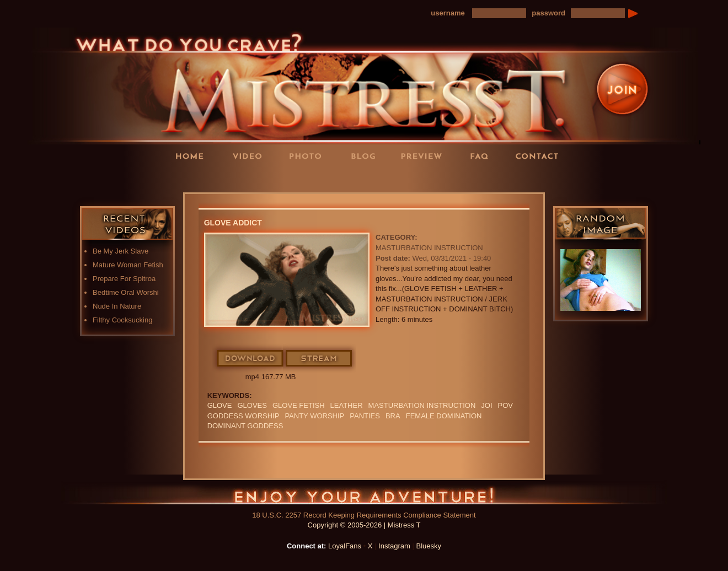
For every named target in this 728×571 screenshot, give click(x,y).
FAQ (483, 156)
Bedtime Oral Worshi (126, 292)
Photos (309, 156)
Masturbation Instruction (429, 248)
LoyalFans (251, 178)
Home (193, 156)
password (548, 13)
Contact (540, 156)
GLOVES (252, 405)
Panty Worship (314, 416)
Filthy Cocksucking (122, 320)
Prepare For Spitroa (124, 279)
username (448, 13)
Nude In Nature (117, 306)
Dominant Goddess (245, 426)
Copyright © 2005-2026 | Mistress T (364, 525)
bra (393, 416)
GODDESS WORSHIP (243, 416)
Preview (425, 156)
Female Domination (444, 416)
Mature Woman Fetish (128, 265)
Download (251, 359)
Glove (220, 405)
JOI (486, 405)
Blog (367, 156)
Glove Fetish (299, 405)
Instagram (394, 546)
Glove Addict (233, 223)
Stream (319, 359)
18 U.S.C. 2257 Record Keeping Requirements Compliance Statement (364, 515)
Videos (251, 156)
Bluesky (429, 546)
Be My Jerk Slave (121, 251)
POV (505, 405)
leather (347, 405)
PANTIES (365, 416)
